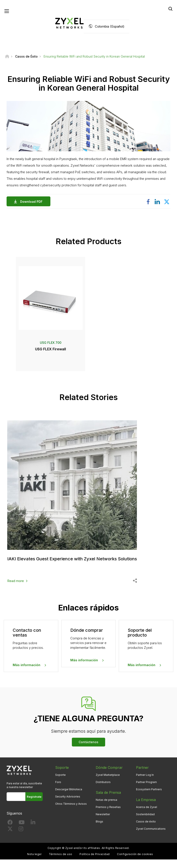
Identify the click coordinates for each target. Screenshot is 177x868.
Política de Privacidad (95, 854)
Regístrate (34, 797)
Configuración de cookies (135, 854)
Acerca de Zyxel (147, 807)
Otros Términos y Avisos (71, 804)
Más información (27, 665)
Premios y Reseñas (108, 807)
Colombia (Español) (110, 26)
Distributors (103, 782)
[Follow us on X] (10, 830)
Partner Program (146, 782)
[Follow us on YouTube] (22, 823)
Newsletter (103, 814)
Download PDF (32, 202)
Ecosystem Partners (149, 789)
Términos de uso (61, 854)
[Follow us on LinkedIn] (33, 823)
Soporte (60, 775)
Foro (58, 782)
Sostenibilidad (145, 814)
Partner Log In (145, 775)
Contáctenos (88, 742)
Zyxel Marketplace (108, 775)
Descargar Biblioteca (69, 789)
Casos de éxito (146, 821)
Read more (16, 581)
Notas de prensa (106, 800)
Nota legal (34, 854)
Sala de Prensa (108, 792)
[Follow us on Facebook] (10, 823)
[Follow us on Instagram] (21, 830)
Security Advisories (68, 797)
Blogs (99, 821)
